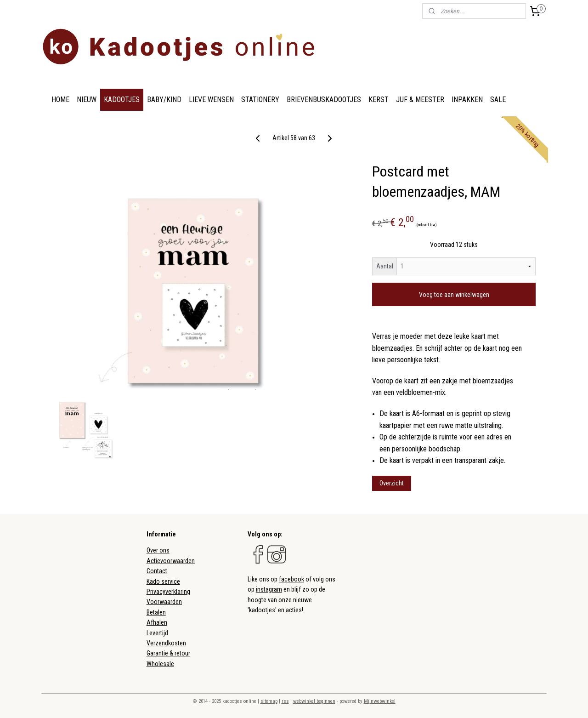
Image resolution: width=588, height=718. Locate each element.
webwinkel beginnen (314, 701)
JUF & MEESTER (420, 100)
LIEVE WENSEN (211, 100)
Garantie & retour (168, 653)
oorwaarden (166, 602)
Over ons (158, 550)
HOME (60, 100)
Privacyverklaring (168, 592)
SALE (498, 100)
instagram (269, 589)
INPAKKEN (467, 100)
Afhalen (157, 622)
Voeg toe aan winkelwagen (454, 295)
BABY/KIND (164, 100)
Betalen (156, 612)
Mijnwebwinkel (380, 701)
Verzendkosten (166, 643)
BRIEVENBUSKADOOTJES (324, 100)
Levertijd (157, 633)
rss (285, 701)
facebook (291, 579)
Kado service (163, 581)
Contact (157, 571)
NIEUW (87, 100)
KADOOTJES (122, 100)
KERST (379, 100)
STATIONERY (260, 100)
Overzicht (392, 483)
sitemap (269, 701)
